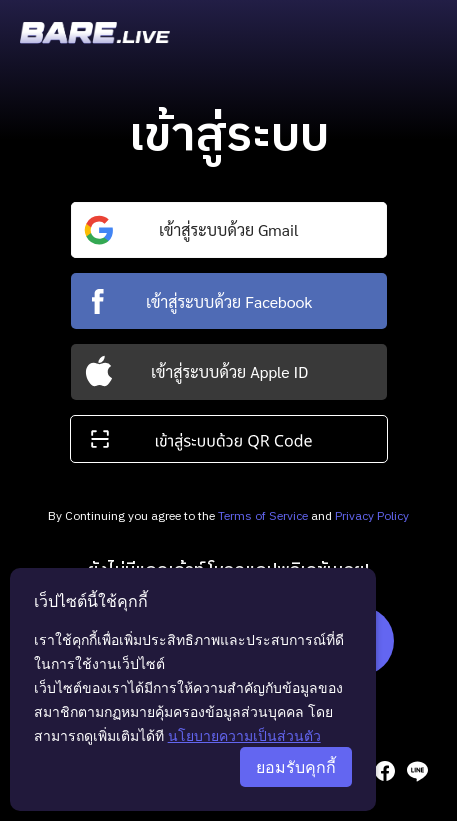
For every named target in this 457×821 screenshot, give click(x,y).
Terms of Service (263, 516)
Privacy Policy (372, 516)
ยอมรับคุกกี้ (296, 767)
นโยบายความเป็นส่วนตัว (244, 735)
